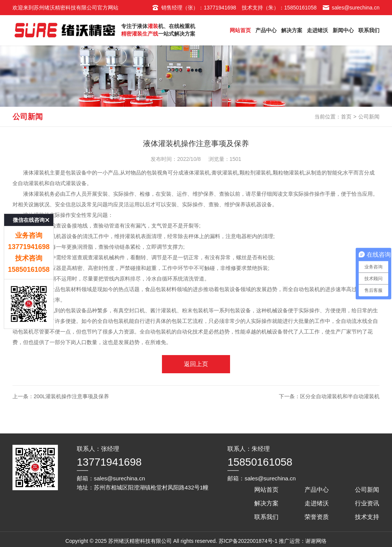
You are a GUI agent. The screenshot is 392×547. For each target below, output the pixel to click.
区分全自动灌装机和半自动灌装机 (340, 396)
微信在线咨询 (29, 197)
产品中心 (266, 30)
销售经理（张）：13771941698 (194, 8)
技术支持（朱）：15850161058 (279, 8)
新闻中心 (343, 30)
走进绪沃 (317, 30)
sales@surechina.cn (351, 8)
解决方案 (292, 30)
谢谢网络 (316, 541)
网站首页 (240, 30)
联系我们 (369, 30)
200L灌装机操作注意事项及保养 (71, 396)
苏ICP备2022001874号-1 (248, 541)
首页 (346, 117)
